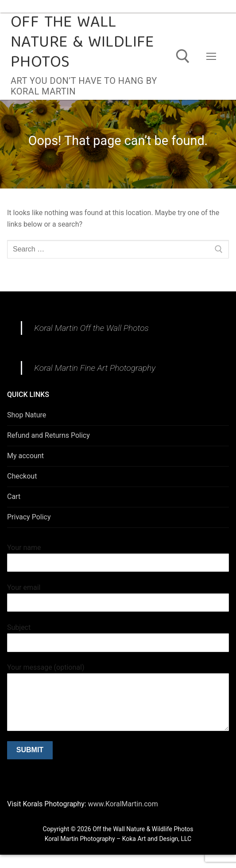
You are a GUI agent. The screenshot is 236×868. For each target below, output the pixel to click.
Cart (14, 497)
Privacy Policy (29, 517)
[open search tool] (183, 56)
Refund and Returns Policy (48, 435)
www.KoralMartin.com (122, 804)
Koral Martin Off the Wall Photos (91, 328)
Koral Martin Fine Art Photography (95, 368)
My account (25, 456)
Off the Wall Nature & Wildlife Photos (82, 43)
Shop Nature (27, 415)
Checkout (22, 476)
